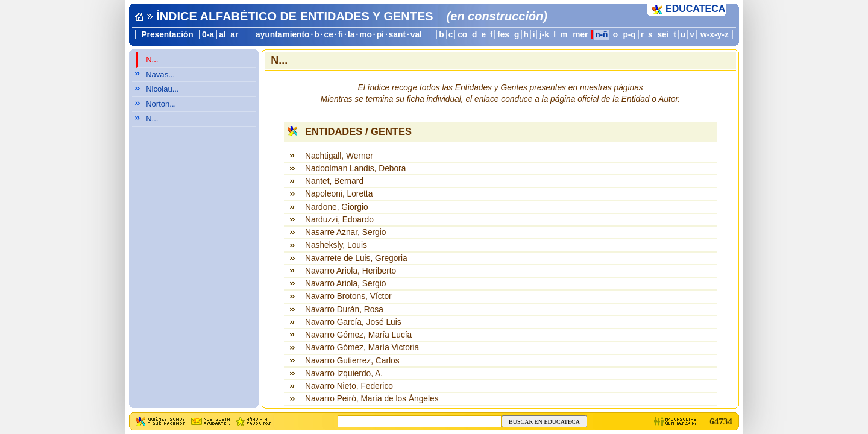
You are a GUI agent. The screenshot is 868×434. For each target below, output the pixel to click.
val (416, 35)
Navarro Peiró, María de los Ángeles (372, 399)
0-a (208, 35)
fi (341, 35)
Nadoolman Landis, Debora (355, 168)
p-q (629, 35)
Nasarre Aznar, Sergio (346, 232)
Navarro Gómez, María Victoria (362, 348)
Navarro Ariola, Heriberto (351, 271)
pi (380, 35)
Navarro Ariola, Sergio (346, 284)
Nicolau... (162, 89)
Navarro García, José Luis (353, 322)
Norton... (161, 104)
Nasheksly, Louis (336, 245)
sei (663, 35)
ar (234, 35)
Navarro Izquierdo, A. (344, 373)
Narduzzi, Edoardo (339, 220)
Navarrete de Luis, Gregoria (356, 258)
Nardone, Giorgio (337, 207)
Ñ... (152, 118)
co (462, 35)
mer (580, 35)
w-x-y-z (715, 35)
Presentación (167, 35)
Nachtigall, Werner (339, 156)
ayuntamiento (282, 35)
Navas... (160, 74)
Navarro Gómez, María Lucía (358, 335)
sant (397, 35)
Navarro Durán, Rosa (344, 310)
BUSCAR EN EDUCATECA (544, 422)
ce (329, 35)
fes (503, 35)
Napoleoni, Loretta (339, 194)
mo (366, 35)
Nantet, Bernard (334, 181)
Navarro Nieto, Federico (349, 386)
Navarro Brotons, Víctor (348, 296)
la (351, 35)
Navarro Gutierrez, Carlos (352, 361)
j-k (544, 35)
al (222, 35)
